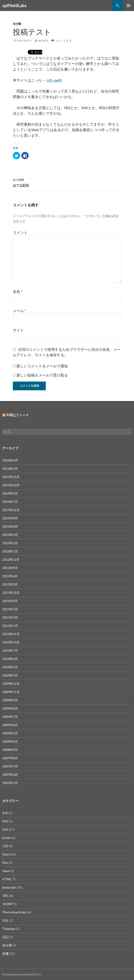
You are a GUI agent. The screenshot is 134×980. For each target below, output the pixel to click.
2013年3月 (10, 535)
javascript (9, 887)
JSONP (7, 904)
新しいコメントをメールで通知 (42, 366)
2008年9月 (10, 750)
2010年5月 (10, 667)
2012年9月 (10, 568)
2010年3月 (10, 675)
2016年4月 (10, 460)
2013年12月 (11, 510)
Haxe (6, 871)
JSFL (5, 896)
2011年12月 (11, 593)
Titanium (9, 929)
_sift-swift (54, 80)
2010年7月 (10, 650)
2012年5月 (10, 584)
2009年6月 (10, 725)
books (7, 838)
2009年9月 (10, 700)
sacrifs (43, 41)
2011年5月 (10, 609)
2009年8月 (10, 708)
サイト (18, 330)
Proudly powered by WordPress (22, 974)
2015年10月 (11, 485)
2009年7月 (10, 717)
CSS (5, 846)
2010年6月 (10, 659)
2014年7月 (10, 502)
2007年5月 (10, 783)
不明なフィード (17, 415)
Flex (5, 862)
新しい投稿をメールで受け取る (42, 375)
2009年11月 (11, 692)
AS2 (5, 821)
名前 (18, 291)
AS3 (5, 829)
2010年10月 (11, 642)
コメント (20, 232)
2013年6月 (10, 526)
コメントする (63, 41)
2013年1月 (10, 551)
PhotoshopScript (15, 912)
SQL (5, 920)
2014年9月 (10, 493)
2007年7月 (10, 766)
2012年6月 (10, 576)
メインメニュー (129, 6)
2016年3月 (10, 469)
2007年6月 (10, 775)
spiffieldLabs (14, 6)
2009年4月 (10, 741)
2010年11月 (11, 634)
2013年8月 (10, 518)
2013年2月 (10, 543)
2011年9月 (10, 601)
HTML (7, 879)
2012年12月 (11, 559)
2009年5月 (10, 733)
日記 (5, 937)
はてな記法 (67, 182)
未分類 (17, 24)
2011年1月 (10, 626)
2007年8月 (10, 758)
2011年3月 (10, 617)
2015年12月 (11, 477)
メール (19, 311)
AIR (5, 813)
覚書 (5, 953)
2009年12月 (11, 684)
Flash (6, 854)
